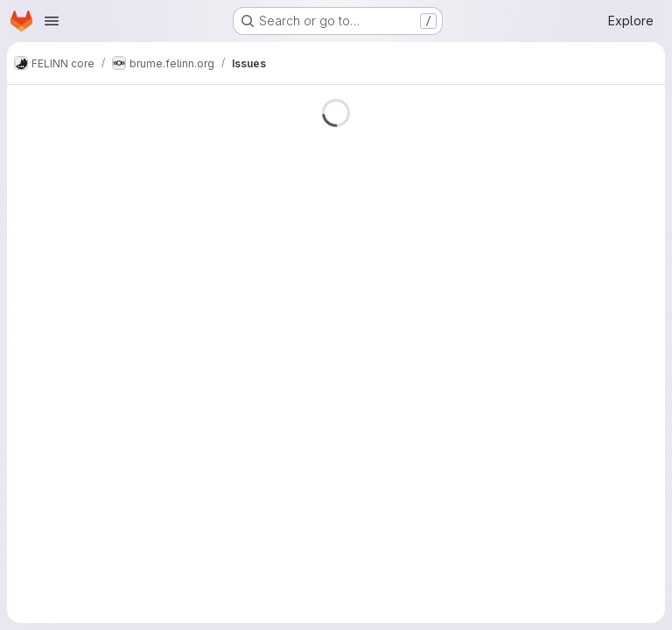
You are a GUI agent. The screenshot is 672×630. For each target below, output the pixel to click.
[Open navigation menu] (52, 21)
